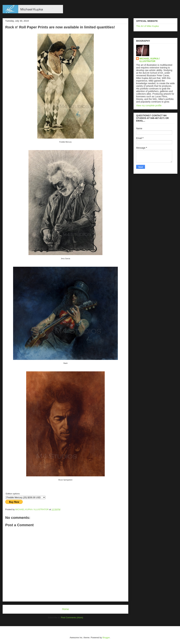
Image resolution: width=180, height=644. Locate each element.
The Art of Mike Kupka (147, 26)
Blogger (106, 638)
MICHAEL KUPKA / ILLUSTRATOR (150, 60)
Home (65, 609)
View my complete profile (149, 105)
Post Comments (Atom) (72, 618)
